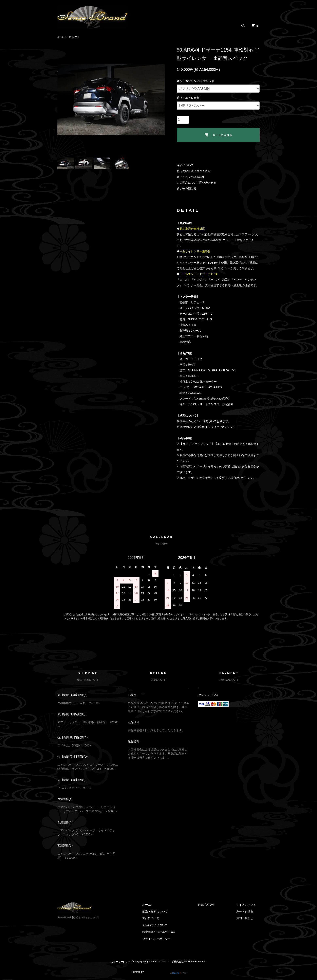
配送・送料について (166, 911)
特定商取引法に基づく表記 (194, 171)
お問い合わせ (248, 918)
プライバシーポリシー (168, 939)
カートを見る (248, 911)
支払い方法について (166, 925)
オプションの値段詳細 (191, 177)
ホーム (61, 37)
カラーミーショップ (122, 962)
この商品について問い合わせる (197, 183)
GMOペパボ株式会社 (172, 962)
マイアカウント (250, 905)
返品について (185, 165)
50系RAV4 (76, 37)
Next (158, 99)
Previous (63, 99)
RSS (209, 905)
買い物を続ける (187, 188)
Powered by (158, 970)
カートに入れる (218, 135)
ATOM (218, 905)
